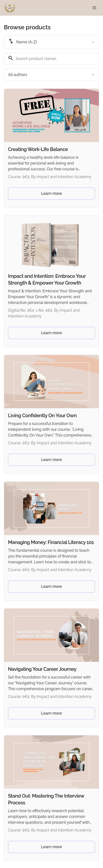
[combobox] (51, 42)
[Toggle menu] (94, 8)
